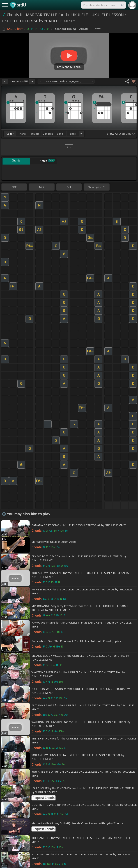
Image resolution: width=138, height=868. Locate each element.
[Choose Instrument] (81, 134)
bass (73, 134)
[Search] (122, 5)
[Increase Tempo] (32, 81)
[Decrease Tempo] (5, 81)
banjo (60, 134)
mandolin (48, 134)
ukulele (35, 134)
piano (23, 134)
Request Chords (43, 798)
